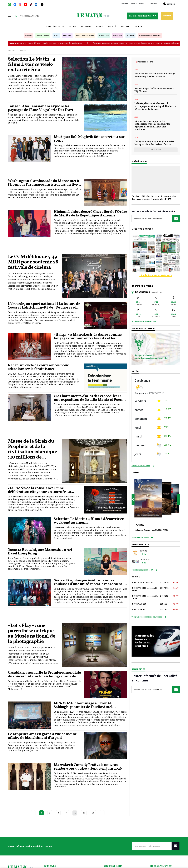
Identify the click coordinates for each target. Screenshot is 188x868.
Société (112, 26)
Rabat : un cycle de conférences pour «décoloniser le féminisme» (38, 367)
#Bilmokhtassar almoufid (150, 36)
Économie (86, 26)
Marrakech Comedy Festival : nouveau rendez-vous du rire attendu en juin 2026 (88, 767)
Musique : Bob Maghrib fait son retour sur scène (89, 139)
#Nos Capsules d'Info (85, 36)
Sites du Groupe (139, 4)
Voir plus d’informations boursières (147, 617)
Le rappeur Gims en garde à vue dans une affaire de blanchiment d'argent (42, 736)
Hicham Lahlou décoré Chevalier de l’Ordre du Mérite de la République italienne (90, 214)
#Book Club (104, 36)
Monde (99, 26)
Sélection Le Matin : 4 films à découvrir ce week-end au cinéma (89, 521)
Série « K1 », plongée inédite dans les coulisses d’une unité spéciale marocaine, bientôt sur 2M (89, 582)
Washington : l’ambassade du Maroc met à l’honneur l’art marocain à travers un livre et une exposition (44, 183)
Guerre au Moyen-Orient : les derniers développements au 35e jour (61, 43)
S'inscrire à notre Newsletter (142, 16)
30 (93, 813)
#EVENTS (67, 36)
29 (84, 813)
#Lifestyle (118, 36)
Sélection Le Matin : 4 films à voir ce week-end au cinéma (32, 65)
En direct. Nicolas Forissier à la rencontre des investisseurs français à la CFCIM (154, 198)
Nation (73, 26)
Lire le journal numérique (156, 275)
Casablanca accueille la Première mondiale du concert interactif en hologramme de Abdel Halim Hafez (44, 675)
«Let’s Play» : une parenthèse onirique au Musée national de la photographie (32, 634)
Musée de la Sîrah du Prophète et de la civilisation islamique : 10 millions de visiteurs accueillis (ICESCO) (32, 449)
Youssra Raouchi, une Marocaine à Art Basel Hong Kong (40, 552)
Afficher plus (156, 150)
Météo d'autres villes (141, 466)
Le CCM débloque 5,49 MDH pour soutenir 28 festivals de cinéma (33, 262)
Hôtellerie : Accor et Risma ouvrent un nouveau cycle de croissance (155, 75)
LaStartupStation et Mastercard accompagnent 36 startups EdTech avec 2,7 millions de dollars (155, 107)
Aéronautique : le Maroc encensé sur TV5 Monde (154, 90)
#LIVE (56, 36)
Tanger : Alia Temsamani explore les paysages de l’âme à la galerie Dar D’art (41, 108)
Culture (125, 26)
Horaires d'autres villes (142, 321)
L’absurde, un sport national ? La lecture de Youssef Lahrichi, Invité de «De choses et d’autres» (44, 306)
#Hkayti (29, 36)
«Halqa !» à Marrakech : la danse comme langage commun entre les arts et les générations (88, 337)
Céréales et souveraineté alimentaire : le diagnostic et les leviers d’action (155, 143)
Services (155, 4)
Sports (138, 26)
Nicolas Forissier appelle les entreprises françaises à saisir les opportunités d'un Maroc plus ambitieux (152, 126)
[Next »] (102, 813)
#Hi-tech (130, 36)
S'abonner (167, 16)
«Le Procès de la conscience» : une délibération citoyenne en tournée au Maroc (39, 490)
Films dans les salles (140, 537)
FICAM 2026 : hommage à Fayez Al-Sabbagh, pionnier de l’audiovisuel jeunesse (83, 705)
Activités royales (55, 26)
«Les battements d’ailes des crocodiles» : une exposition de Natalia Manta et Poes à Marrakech (89, 398)
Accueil (12, 50)
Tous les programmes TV (142, 570)
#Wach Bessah (43, 36)
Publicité (124, 4)
